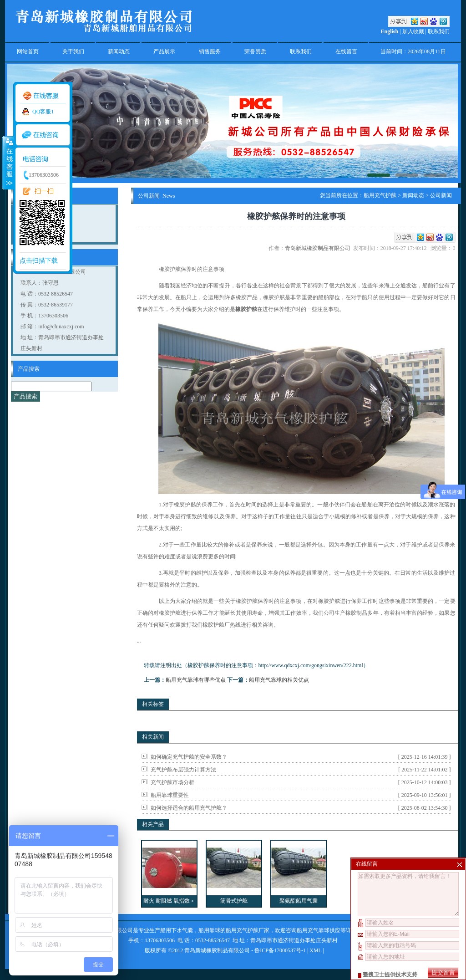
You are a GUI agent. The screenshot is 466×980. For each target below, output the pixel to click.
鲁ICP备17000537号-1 (280, 950)
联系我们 (439, 31)
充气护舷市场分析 (172, 782)
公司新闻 (441, 195)
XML (315, 950)
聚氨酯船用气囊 (299, 901)
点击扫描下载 (39, 261)
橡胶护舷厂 (216, 625)
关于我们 (73, 51)
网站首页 (28, 51)
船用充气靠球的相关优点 (279, 680)
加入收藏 (413, 31)
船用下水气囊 (177, 930)
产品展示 (164, 51)
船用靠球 (209, 930)
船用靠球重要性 (170, 795)
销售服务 (210, 51)
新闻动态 (119, 51)
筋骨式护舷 (234, 901)
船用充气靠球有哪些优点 (196, 680)
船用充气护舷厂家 (248, 930)
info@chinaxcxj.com (61, 327)
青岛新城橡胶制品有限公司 (319, 248)
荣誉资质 (255, 51)
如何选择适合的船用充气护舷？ (189, 808)
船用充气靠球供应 (319, 930)
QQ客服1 (43, 112)
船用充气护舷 (380, 195)
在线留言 (346, 51)
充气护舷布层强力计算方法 (183, 770)
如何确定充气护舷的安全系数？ (189, 757)
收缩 (8, 163)
